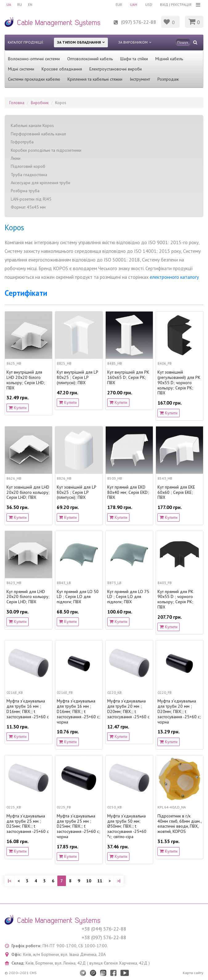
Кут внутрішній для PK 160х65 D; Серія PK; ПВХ (128, 377)
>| (119, 881)
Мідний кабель (169, 59)
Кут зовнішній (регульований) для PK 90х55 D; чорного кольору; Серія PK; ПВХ (179, 383)
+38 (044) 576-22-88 (104, 929)
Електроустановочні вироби (116, 69)
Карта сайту (193, 973)
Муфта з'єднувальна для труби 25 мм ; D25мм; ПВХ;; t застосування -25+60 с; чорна (78, 826)
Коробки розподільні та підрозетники (46, 150)
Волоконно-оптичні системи (34, 59)
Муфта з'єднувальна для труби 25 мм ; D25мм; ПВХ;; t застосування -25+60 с (28, 824)
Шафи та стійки (134, 59)
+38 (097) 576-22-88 (104, 937)
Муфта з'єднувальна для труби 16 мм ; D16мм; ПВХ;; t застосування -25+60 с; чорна (78, 711)
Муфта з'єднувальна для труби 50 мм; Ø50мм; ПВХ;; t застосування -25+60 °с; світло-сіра (127, 826)
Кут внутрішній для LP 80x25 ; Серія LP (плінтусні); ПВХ (77, 377)
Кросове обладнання (62, 69)
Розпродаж (168, 79)
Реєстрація (181, 4)
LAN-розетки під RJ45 (31, 199)
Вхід (164, 4)
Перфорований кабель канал (38, 134)
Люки (16, 158)
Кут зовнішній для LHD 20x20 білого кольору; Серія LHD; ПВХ (28, 492)
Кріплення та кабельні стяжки (95, 79)
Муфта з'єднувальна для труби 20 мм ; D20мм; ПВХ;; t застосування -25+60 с (128, 709)
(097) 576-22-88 (139, 22)
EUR (119, 4)
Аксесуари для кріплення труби (41, 183)
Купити (18, 408)
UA (9, 4)
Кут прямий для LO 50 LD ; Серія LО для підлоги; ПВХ (78, 597)
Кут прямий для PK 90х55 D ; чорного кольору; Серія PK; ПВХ (175, 599)
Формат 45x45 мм (28, 207)
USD (149, 4)
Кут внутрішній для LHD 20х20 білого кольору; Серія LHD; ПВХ (26, 380)
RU (20, 4)
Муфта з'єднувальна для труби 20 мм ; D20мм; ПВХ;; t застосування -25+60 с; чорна (179, 711)
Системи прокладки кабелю (34, 79)
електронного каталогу (174, 277)
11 (100, 881)
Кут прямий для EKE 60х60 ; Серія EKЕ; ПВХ (176, 492)
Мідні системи (21, 69)
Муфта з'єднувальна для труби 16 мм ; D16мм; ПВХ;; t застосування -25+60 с (28, 709)
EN (30, 4)
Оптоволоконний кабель (90, 59)
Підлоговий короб (28, 166)
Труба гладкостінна (29, 175)
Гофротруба (22, 142)
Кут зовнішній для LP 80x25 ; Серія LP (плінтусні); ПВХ (76, 492)
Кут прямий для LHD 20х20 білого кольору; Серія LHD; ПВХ (28, 597)
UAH (134, 4)
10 (89, 881)
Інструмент (140, 79)
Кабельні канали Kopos (32, 125)
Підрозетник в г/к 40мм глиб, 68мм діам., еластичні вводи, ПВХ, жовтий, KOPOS (179, 824)
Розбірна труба (25, 191)
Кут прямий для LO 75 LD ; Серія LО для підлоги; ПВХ (128, 597)
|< (9, 881)
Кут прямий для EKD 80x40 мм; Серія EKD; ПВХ (128, 492)
